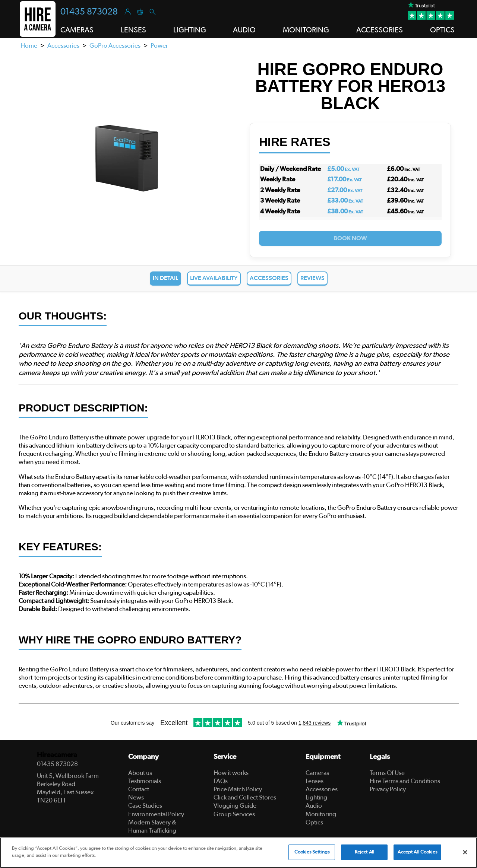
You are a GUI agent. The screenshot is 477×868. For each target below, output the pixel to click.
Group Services (234, 814)
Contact (139, 789)
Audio (314, 806)
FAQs (221, 781)
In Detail (165, 278)
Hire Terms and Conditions (405, 781)
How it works (231, 773)
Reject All (364, 852)
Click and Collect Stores (245, 797)
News (136, 797)
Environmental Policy (156, 814)
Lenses (315, 781)
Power (159, 46)
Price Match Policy (238, 789)
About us (140, 773)
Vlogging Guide (235, 806)
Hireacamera (57, 755)
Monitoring (321, 814)
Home (29, 46)
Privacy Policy (388, 789)
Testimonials (145, 781)
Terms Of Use (387, 773)
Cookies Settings (312, 852)
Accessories (63, 46)
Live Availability (214, 278)
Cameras (317, 773)
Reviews (312, 278)
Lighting (316, 797)
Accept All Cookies (417, 852)
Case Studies (145, 806)
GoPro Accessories (115, 46)
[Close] (465, 852)
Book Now (350, 238)
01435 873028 (89, 12)
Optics (314, 822)
